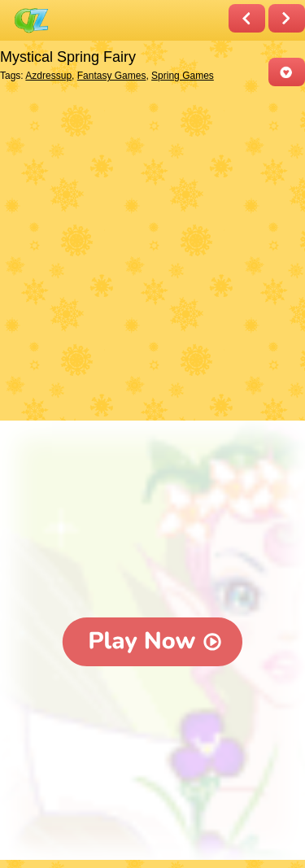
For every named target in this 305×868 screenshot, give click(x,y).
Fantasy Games (112, 76)
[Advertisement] (152, 255)
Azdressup (48, 76)
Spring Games (183, 76)
